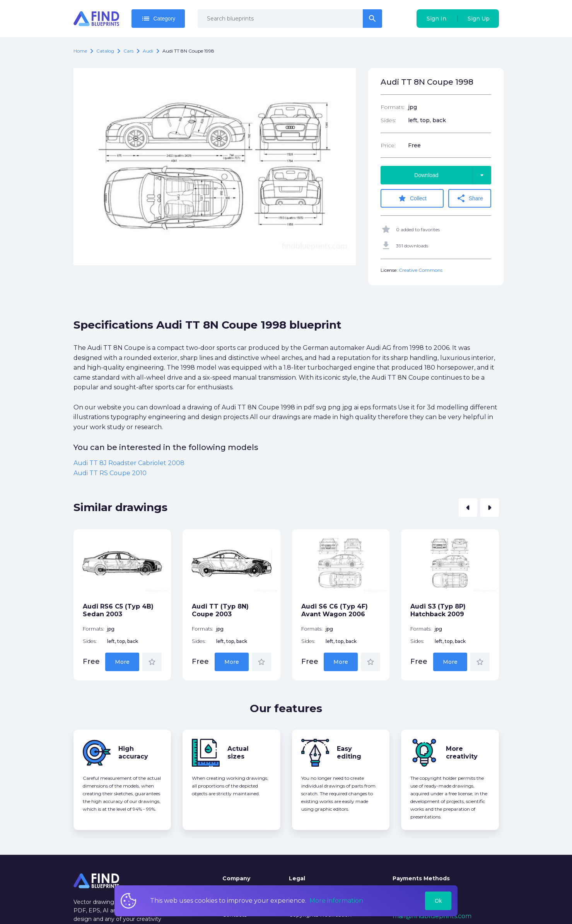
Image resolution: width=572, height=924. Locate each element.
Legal (297, 878)
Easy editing (349, 753)
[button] (468, 508)
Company (236, 878)
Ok (438, 901)
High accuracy (133, 753)
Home (80, 51)
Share (470, 198)
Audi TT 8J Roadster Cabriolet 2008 (129, 463)
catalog (105, 51)
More (122, 662)
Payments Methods (421, 878)
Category (158, 19)
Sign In (436, 19)
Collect (412, 198)
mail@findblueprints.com (432, 916)
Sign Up (479, 19)
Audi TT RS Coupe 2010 (110, 473)
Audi (148, 51)
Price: (388, 145)
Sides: (388, 120)
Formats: (393, 107)
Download (452, 175)
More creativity (462, 753)
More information (336, 901)
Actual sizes (238, 753)
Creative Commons (421, 270)
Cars (128, 51)
